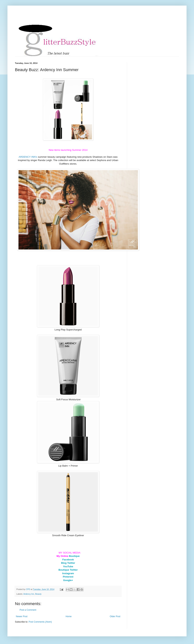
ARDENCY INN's (28, 157)
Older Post (115, 616)
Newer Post (22, 616)
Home (69, 616)
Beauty (38, 594)
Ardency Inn (29, 594)
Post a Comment (28, 610)
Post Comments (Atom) (40, 622)
